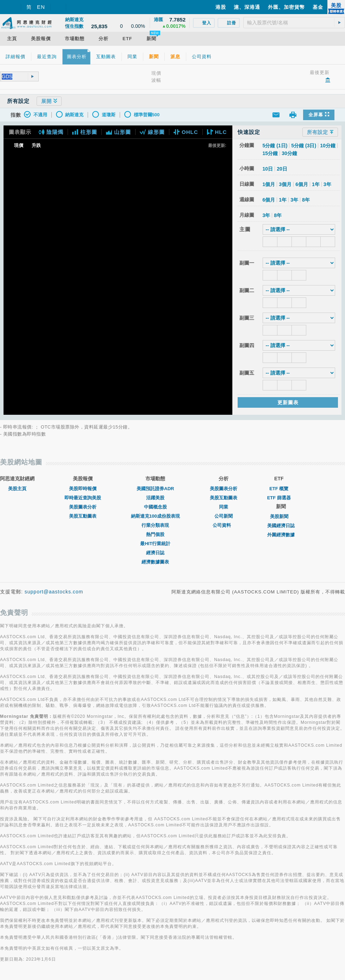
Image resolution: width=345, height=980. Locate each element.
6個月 (302, 184)
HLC (217, 132)
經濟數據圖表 (155, 562)
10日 (268, 169)
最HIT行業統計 (155, 544)
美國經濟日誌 (281, 526)
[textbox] (294, 23)
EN (41, 7)
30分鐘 (289, 153)
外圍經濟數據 (281, 535)
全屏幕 (319, 115)
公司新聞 (224, 516)
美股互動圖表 (83, 516)
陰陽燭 (51, 132)
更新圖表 (288, 402)
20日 (282, 169)
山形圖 (118, 132)
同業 (224, 507)
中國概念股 (155, 507)
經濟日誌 (155, 553)
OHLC (186, 132)
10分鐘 (328, 146)
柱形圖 (85, 132)
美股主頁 (17, 489)
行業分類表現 (155, 525)
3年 (327, 184)
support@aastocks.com (54, 592)
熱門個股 (155, 534)
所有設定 (320, 132)
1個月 (269, 184)
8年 (306, 200)
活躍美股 (155, 498)
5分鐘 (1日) (275, 146)
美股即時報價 (83, 489)
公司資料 (224, 525)
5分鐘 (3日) (304, 146)
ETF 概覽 (279, 489)
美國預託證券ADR (155, 489)
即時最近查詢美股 (83, 498)
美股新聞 (281, 516)
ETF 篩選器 (279, 498)
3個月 (285, 184)
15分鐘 (270, 153)
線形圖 (152, 132)
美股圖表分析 (83, 507)
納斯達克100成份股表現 (155, 516)
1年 (316, 184)
